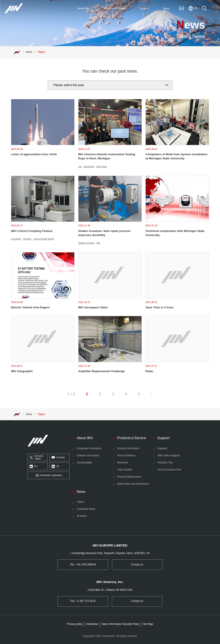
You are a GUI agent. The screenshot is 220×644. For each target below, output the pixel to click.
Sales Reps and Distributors (133, 484)
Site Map (148, 624)
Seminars (122, 463)
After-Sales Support (169, 455)
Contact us (137, 565)
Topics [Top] (41, 52)
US (55, 467)
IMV (98, 243)
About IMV (85, 438)
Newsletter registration (49, 475)
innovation (16, 239)
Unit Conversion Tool (169, 470)
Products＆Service (131, 438)
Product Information (128, 448)
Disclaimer (92, 624)
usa (80, 167)
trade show (102, 167)
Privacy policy (75, 624)
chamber (27, 239)
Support (164, 438)
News (29, 52)
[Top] (17, 52)
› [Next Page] (152, 394)
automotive (89, 167)
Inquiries (162, 448)
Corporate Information (89, 448)
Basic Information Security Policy (121, 624)
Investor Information (88, 455)
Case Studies (125, 470)
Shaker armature (86, 243)
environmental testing (44, 239)
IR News (82, 516)
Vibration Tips (165, 463)
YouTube (58, 458)
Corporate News (86, 509)
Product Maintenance (129, 477)
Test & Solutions (126, 455)
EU (34, 467)
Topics (80, 502)
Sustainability (84, 463)
